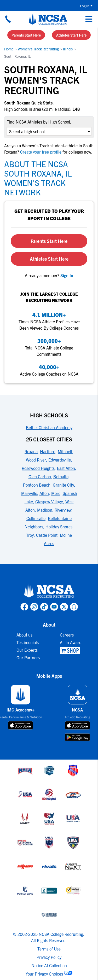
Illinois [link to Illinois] (68, 49)
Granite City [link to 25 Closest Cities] (63, 485)
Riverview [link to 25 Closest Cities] (63, 510)
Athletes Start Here (71, 35)
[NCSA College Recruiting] (48, 19)
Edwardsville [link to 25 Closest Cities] (60, 460)
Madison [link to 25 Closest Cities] (45, 510)
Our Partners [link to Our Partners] (28, 657)
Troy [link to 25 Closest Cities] (30, 535)
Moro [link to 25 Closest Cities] (56, 493)
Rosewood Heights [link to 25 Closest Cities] (38, 468)
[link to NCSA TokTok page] (44, 607)
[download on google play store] (77, 737)
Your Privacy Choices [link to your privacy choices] (44, 974)
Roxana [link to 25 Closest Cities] (31, 451)
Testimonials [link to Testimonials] (28, 642)
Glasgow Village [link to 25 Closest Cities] (49, 501)
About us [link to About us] (24, 635)
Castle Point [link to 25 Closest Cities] (47, 535)
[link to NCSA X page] (64, 607)
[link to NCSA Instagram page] (34, 607)
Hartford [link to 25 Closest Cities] (48, 451)
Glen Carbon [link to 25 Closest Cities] (40, 476)
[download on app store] (21, 725)
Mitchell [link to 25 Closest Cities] (65, 451)
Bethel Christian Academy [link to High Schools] (49, 427)
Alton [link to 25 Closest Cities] (44, 493)
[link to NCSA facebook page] (24, 607)
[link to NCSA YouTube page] (54, 607)
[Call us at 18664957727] (8, 19)
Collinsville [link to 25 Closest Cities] (36, 518)
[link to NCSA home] (49, 591)
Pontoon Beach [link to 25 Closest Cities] (37, 485)
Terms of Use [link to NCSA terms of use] (49, 949)
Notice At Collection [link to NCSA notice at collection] (49, 965)
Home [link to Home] (9, 49)
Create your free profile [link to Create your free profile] (41, 152)
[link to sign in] (67, 275)
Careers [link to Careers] (67, 635)
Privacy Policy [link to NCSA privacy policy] (49, 957)
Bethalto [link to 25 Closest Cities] (61, 476)
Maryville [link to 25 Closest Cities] (29, 493)
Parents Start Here (26, 35)
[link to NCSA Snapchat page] (74, 607)
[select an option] (49, 131)
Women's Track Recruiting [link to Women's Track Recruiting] (38, 49)
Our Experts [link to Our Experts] (27, 650)
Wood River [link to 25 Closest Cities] (36, 460)
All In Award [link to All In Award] (71, 642)
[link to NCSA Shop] (71, 651)
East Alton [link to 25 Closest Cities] (66, 468)
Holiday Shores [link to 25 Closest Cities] (59, 527)
